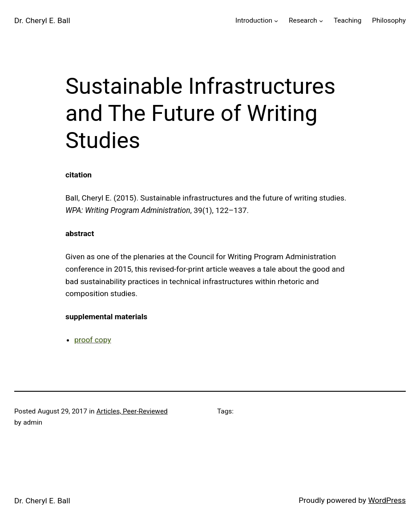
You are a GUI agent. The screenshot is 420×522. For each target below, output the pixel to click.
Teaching (347, 20)
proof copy (93, 340)
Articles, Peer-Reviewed (132, 411)
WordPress (387, 500)
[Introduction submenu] (276, 21)
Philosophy (389, 20)
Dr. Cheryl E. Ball (42, 20)
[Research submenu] (321, 21)
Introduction (254, 20)
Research (303, 20)
